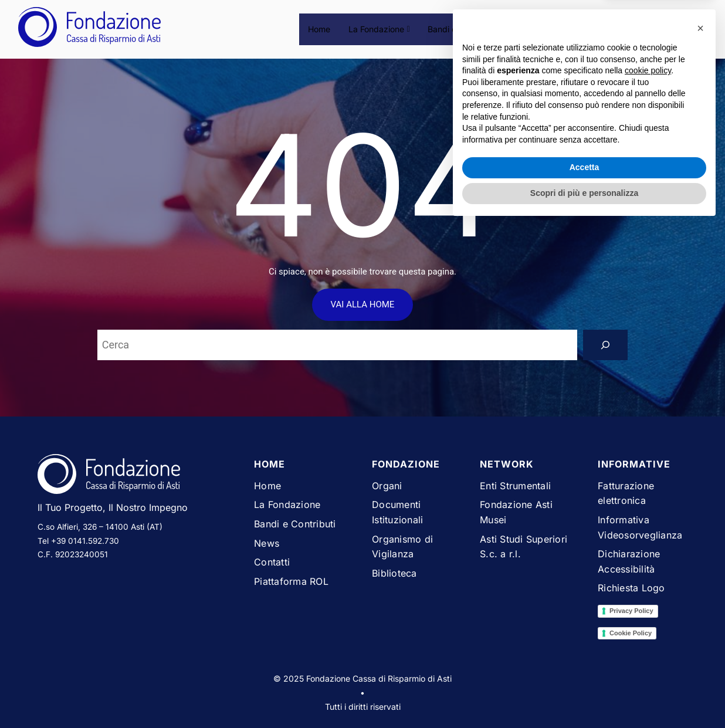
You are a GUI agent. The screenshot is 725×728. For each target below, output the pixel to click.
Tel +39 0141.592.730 (78, 541)
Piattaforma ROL (634, 29)
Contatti (570, 29)
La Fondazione (380, 29)
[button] (700, 531)
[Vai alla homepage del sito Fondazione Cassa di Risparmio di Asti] (137, 476)
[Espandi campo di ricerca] (695, 29)
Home (321, 29)
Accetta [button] (585, 671)
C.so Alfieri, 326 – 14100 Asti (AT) (100, 527)
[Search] (605, 345)
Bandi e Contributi (463, 29)
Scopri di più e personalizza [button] (584, 696)
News (526, 29)
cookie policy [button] (648, 574)
